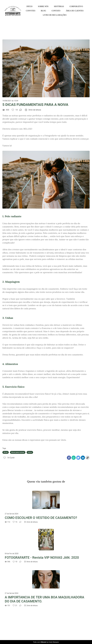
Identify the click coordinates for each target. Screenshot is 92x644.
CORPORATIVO (76, 6)
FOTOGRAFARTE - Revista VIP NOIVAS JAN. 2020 (42, 558)
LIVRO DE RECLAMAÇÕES (55, 15)
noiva (30, 452)
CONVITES (31, 11)
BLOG (43, 11)
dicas (6, 452)
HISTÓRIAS (59, 6)
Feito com (46, 642)
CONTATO (56, 11)
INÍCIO (29, 6)
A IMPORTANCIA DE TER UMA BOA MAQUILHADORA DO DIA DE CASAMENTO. (45, 599)
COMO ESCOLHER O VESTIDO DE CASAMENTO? (41, 518)
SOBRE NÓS (43, 6)
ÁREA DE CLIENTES (75, 11)
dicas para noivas (18, 452)
